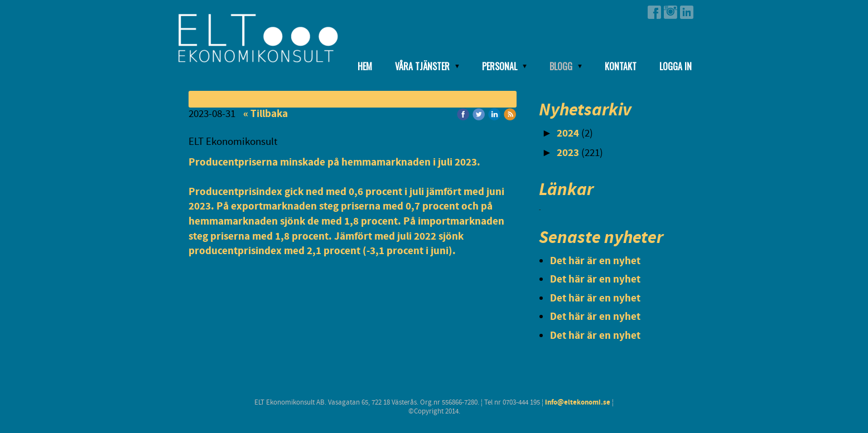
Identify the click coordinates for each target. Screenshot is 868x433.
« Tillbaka (266, 114)
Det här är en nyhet (595, 261)
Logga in (676, 66)
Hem (365, 66)
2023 (568, 153)
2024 (568, 133)
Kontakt (621, 66)
